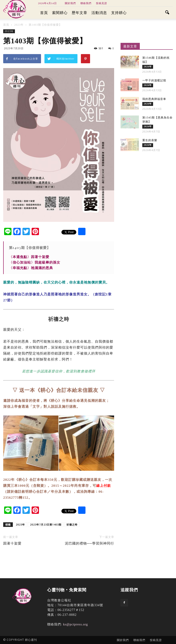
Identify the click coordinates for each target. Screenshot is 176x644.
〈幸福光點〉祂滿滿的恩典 (31, 268)
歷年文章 (80, 13)
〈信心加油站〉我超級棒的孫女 (35, 262)
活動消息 (99, 13)
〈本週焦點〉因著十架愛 (29, 257)
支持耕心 (119, 13)
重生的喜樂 (150, 140)
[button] (167, 13)
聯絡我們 (86, 3)
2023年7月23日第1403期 (46, 524)
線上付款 (104, 486)
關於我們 (70, 3)
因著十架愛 (12, 543)
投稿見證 (102, 3)
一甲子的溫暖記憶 (154, 80)
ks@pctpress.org (75, 624)
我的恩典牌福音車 (154, 99)
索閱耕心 (60, 13)
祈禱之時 (72, 524)
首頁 (44, 13)
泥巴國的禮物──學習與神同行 (89, 543)
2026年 (148, 67)
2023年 (9, 31)
